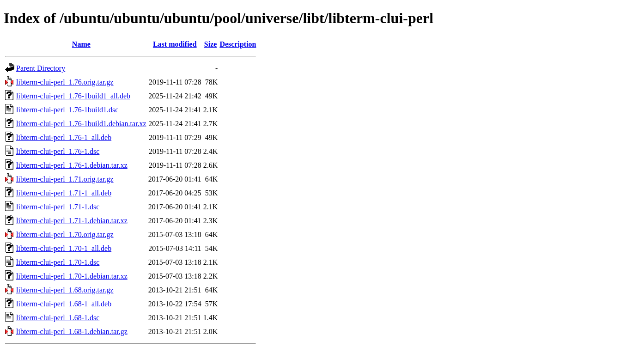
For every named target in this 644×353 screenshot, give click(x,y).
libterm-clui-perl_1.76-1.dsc (58, 151)
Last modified (175, 44)
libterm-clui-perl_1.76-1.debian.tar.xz (72, 165)
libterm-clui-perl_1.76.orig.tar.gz (65, 82)
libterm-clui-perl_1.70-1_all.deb (64, 248)
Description (238, 44)
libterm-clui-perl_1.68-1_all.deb (64, 304)
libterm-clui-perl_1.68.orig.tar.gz (65, 290)
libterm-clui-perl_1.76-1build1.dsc (67, 110)
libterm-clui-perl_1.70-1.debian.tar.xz (72, 276)
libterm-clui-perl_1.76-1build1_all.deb (73, 96)
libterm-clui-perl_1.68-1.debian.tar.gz (72, 332)
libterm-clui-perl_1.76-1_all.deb (64, 137)
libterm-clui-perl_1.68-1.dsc (58, 318)
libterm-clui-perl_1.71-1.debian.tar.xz (72, 221)
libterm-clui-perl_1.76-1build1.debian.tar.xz (81, 124)
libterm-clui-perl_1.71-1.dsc (58, 207)
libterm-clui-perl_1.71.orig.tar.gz (65, 179)
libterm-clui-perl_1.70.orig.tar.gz (65, 234)
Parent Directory (41, 68)
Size (211, 44)
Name (81, 44)
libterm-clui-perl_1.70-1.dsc (58, 262)
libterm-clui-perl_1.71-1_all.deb (64, 193)
